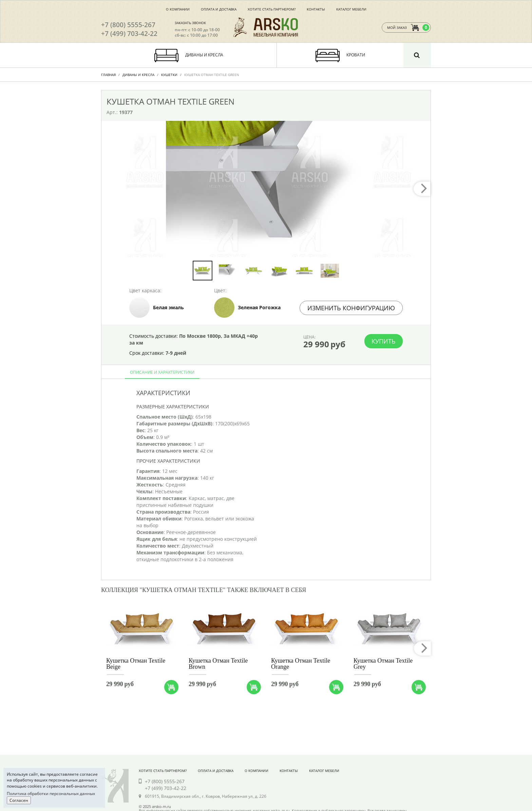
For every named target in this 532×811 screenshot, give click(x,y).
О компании (178, 9)
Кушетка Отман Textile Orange (301, 664)
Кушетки (169, 75)
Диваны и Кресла (138, 75)
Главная (108, 75)
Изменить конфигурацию (351, 308)
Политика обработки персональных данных (51, 794)
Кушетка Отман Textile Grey (383, 664)
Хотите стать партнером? (272, 9)
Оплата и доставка (219, 9)
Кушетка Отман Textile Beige (136, 664)
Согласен (19, 800)
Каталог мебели (351, 9)
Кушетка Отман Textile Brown (218, 664)
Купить (384, 341)
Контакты (316, 9)
